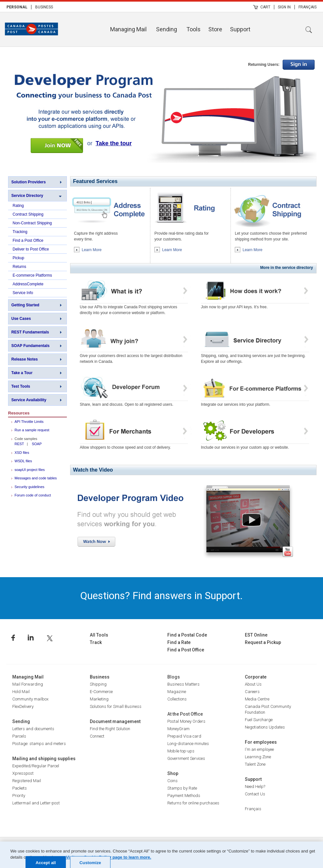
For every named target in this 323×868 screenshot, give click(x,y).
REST (19, 444)
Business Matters (183, 684)
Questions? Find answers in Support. (161, 596)
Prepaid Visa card (184, 736)
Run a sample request (32, 430)
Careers (252, 692)
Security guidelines (29, 487)
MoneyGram (178, 729)
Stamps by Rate (182, 788)
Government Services (186, 758)
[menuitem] (17, 7)
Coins (172, 781)
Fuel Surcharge (259, 720)
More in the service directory (287, 268)
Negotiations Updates (265, 727)
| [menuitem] (31, 7)
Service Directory (27, 196)
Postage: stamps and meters (39, 744)
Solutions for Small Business (116, 706)
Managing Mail (128, 29)
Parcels (19, 736)
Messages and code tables (36, 478)
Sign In (284, 7)
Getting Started (25, 305)
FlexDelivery (23, 706)
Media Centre (257, 699)
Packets (20, 788)
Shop (173, 773)
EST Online (256, 635)
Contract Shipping (28, 214)
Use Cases (21, 319)
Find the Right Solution (110, 729)
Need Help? (255, 786)
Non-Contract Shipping (32, 223)
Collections (177, 699)
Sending (167, 29)
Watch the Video (93, 470)
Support (240, 29)
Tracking (20, 232)
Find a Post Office (28, 240)
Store (215, 29)
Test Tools (21, 386)
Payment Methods (184, 796)
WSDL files (23, 461)
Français (307, 7)
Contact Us (255, 794)
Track (96, 642)
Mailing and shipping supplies (44, 759)
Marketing (99, 699)
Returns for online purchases (193, 803)
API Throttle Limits (29, 422)
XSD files (22, 453)
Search (309, 30)
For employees (261, 742)
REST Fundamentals (30, 332)
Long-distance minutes (188, 744)
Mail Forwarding (28, 684)
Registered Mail (27, 781)
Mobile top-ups (181, 751)
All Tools (99, 635)
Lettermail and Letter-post (36, 803)
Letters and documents (33, 729)
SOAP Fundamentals (30, 346)
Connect (97, 736)
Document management (115, 721)
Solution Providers (29, 182)
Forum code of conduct (33, 495)
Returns (19, 267)
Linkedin (31, 638)
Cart (265, 7)
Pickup (18, 258)
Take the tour (114, 143)
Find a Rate (179, 642)
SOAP (37, 444)
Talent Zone (255, 764)
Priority (19, 796)
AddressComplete (28, 284)
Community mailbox (30, 699)
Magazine (177, 692)
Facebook (13, 638)
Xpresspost (23, 773)
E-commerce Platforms (32, 275)
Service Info (23, 293)
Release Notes (25, 359)
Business (44, 7)
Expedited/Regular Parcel (36, 766)
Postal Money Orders (186, 721)
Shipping (98, 684)
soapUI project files (30, 470)
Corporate (256, 677)
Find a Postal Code (187, 635)
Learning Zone (258, 757)
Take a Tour (22, 373)
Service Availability (29, 400)
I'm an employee (259, 749)
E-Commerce (101, 692)
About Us (253, 684)
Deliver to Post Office (31, 249)
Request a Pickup (263, 642)
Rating (18, 206)
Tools (193, 29)
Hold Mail (21, 692)
